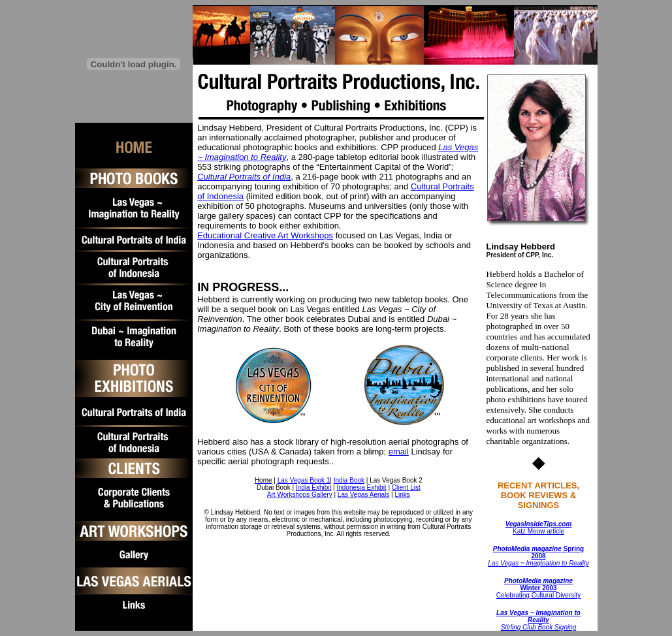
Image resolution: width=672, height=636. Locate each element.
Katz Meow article (539, 528)
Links (402, 495)
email (399, 452)
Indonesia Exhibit (361, 487)
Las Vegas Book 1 (304, 480)
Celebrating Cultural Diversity (539, 588)
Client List (406, 487)
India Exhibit (313, 487)
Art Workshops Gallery (300, 495)
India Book (349, 480)
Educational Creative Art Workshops (265, 235)
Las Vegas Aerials (364, 495)
